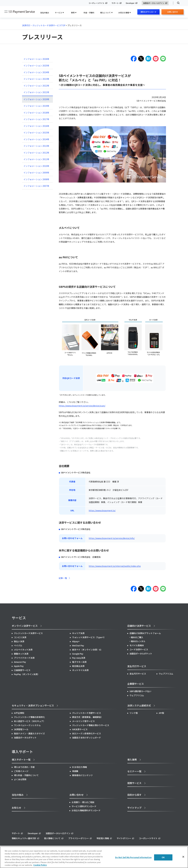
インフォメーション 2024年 (36, 72)
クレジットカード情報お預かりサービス (91, 725)
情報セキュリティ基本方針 (24, 838)
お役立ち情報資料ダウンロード (86, 810)
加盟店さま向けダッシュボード (87, 738)
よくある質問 (20, 779)
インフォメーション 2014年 (36, 139)
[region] (94, 857)
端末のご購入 (137, 637)
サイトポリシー (124, 838)
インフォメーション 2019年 (36, 106)
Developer (130, 3)
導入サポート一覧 (21, 760)
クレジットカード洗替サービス (87, 713)
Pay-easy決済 (79, 658)
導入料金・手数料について (26, 775)
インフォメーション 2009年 (36, 173)
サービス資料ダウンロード (84, 806)
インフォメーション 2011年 (36, 159)
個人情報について (52, 838)
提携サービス (134, 783)
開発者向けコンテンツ (82, 775)
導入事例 (132, 760)
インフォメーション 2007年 (36, 186)
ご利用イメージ (21, 771)
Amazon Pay (20, 662)
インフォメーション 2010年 (36, 166)
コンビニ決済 (20, 637)
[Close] (183, 857)
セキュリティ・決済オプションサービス (33, 705)
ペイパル (18, 645)
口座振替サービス (22, 670)
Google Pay (78, 654)
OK (163, 857)
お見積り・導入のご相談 (83, 802)
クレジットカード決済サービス (28, 633)
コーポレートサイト (96, 3)
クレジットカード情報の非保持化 (29, 717)
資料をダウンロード (148, 12)
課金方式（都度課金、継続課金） (88, 717)
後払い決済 (19, 641)
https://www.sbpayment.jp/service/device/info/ (112, 538)
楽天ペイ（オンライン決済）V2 (87, 650)
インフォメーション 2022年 (36, 86)
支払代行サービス (138, 674)
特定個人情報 (103, 838)
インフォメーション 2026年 (36, 59)
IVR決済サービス (80, 729)
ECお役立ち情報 (80, 767)
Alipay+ (76, 641)
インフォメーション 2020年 (36, 99)
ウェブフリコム (166, 674)
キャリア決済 (78, 633)
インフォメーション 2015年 (36, 133)
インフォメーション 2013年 (36, 146)
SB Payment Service (20, 12)
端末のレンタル (138, 641)
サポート (115, 3)
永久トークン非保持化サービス (87, 733)
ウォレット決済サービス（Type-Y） (89, 637)
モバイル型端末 (137, 645)
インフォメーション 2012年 (36, 153)
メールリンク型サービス (83, 721)
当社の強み (45, 13)
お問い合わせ (173, 13)
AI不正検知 (19, 713)
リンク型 (134, 713)
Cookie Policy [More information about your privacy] (40, 865)
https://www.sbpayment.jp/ (102, 510)
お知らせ (16, 808)
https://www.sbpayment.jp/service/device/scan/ (82, 406)
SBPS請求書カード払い (140, 691)
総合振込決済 (78, 666)
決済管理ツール (21, 729)
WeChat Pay (78, 645)
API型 (161, 713)
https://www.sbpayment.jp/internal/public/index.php (115, 566)
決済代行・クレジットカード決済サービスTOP (44, 25)
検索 (177, 3)
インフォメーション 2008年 (36, 179)
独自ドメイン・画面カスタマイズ (29, 733)
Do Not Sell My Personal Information (133, 857)
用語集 (75, 771)
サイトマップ (134, 808)
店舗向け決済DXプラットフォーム (145, 633)
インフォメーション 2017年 (36, 119)
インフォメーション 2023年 (36, 79)
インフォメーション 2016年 (36, 126)
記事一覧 (63, 578)
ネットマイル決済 (80, 670)
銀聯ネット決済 (21, 654)
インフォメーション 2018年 (36, 113)
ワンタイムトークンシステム (27, 725)
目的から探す (134, 795)
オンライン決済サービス (25, 626)
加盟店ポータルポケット (25, 738)
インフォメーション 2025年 (36, 66)
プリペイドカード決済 (24, 658)
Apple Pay (19, 666)
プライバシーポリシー (79, 838)
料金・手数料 (89, 13)
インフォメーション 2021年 (36, 92)
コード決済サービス (139, 649)
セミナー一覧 (134, 771)
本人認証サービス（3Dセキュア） (30, 721)
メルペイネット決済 (23, 650)
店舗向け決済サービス (139, 626)
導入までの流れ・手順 (24, 767)
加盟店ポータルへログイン (154, 3)
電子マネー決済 (79, 662)
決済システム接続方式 (139, 705)
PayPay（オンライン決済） (27, 674)
